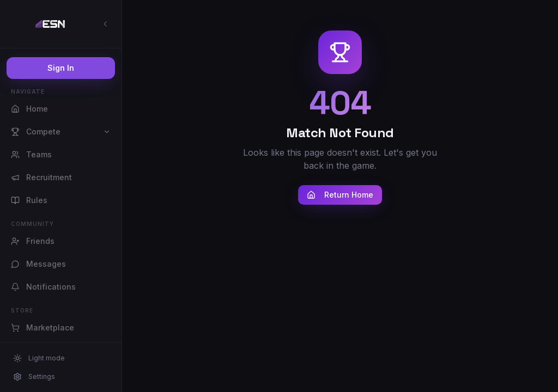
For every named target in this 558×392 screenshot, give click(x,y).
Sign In (61, 68)
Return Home (340, 195)
